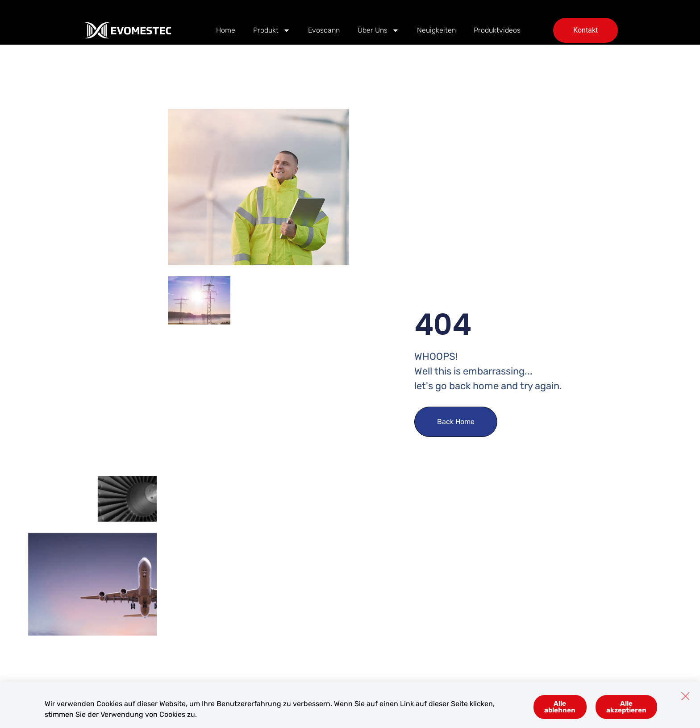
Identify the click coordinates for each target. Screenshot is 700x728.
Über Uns (378, 30)
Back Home (456, 422)
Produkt (272, 30)
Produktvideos (497, 30)
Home (226, 30)
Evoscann (324, 30)
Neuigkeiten (436, 30)
